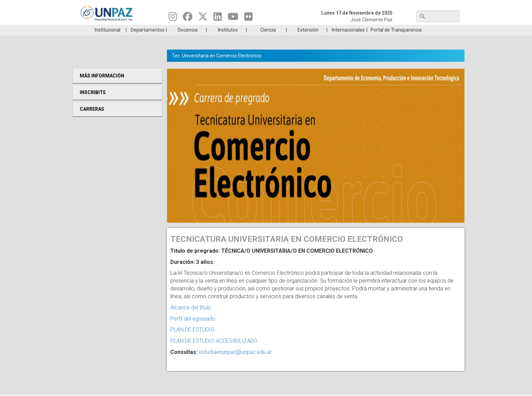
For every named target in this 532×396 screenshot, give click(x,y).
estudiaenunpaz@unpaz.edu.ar (235, 362)
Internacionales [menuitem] (348, 40)
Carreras (104, 30)
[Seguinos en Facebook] (188, 18)
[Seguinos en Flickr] (249, 18)
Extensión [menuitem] (308, 40)
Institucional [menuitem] (108, 40)
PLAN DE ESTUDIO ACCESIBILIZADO (214, 351)
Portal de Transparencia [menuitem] (396, 40)
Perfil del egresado (193, 329)
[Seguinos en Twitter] (203, 18)
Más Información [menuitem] (102, 86)
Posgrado (427, 30)
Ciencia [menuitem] (268, 40)
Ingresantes (233, 30)
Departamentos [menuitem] (148, 40)
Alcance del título (191, 318)
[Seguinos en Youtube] (233, 18)
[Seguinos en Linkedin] (218, 18)
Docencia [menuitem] (188, 40)
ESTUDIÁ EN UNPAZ (169, 30)
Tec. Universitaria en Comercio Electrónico (217, 66)
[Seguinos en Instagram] (173, 18)
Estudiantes (298, 30)
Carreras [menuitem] (92, 119)
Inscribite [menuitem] (93, 103)
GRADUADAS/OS (363, 30)
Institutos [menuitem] (228, 40)
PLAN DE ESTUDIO (192, 340)
